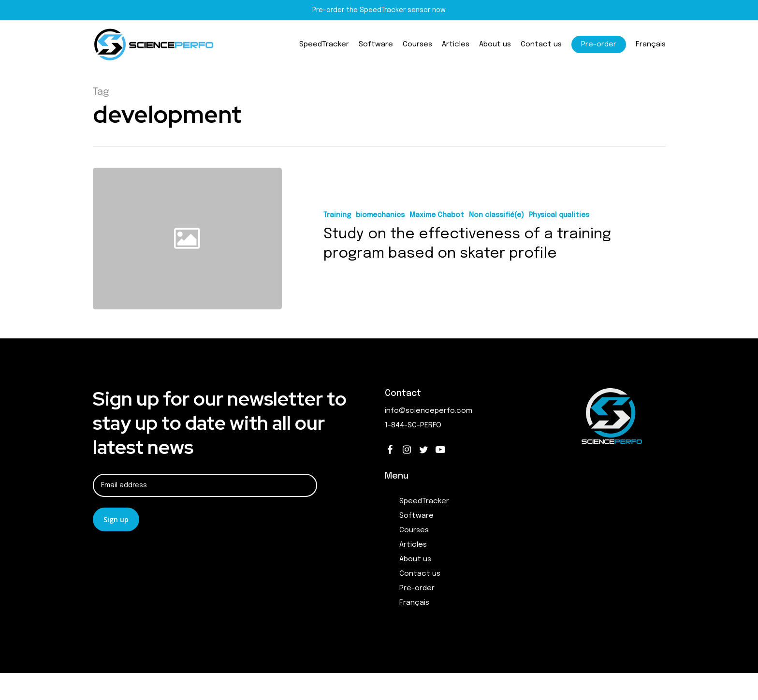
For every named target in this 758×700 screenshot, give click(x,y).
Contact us (420, 574)
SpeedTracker (424, 501)
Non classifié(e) (496, 215)
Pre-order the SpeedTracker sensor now (379, 10)
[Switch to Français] (651, 45)
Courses (414, 530)
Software (416, 516)
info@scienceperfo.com (429, 411)
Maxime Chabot (437, 215)
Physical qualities (559, 215)
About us (415, 559)
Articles (413, 545)
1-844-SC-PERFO (413, 425)
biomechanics (380, 215)
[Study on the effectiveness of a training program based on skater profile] (474, 239)
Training (337, 215)
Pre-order (417, 588)
